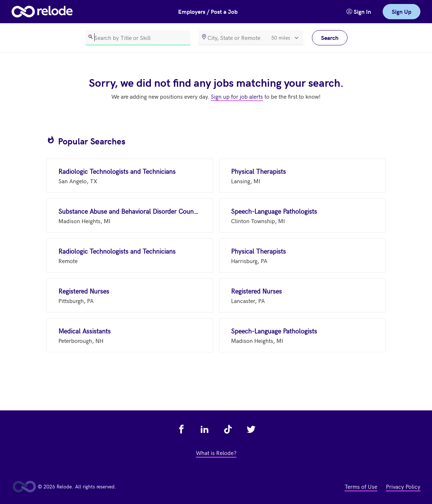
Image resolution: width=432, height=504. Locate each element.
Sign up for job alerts (237, 96)
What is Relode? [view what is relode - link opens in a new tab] (216, 452)
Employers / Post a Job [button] (208, 11)
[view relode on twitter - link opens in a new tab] (251, 429)
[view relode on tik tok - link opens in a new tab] (228, 429)
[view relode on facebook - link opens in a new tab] (181, 429)
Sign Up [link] (402, 11)
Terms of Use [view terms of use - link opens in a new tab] (361, 486)
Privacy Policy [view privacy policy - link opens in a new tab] (403, 486)
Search (330, 38)
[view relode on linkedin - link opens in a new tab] (205, 429)
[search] (138, 38)
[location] (251, 38)
